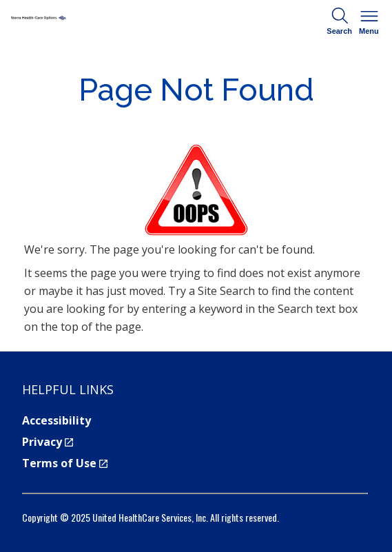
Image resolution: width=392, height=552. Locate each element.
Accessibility (56, 420)
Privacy (48, 442)
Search (339, 20)
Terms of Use (65, 463)
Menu (369, 20)
